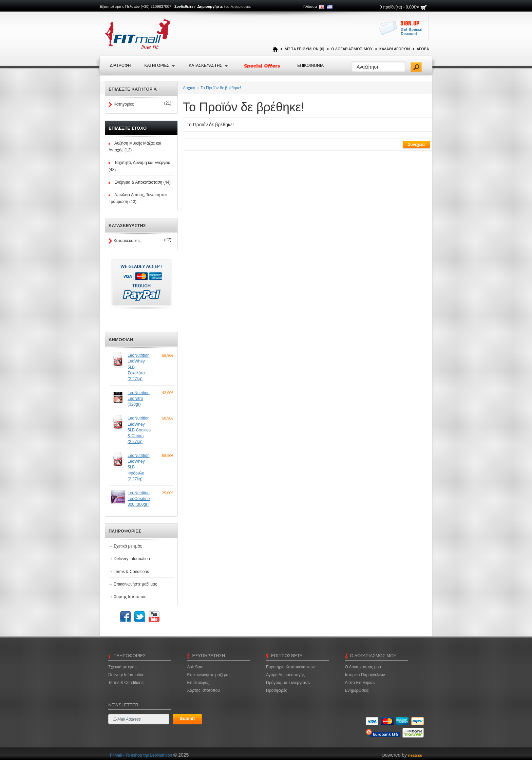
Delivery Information (132, 559)
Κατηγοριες (157, 66)
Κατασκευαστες (128, 241)
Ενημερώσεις (357, 690)
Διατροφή (120, 66)
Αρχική (189, 88)
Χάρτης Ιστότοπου (130, 597)
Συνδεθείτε (184, 6)
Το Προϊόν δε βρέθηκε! (221, 88)
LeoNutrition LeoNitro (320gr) (139, 398)
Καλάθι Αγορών (395, 49)
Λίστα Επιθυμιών (360, 683)
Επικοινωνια (310, 66)
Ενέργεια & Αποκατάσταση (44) (142, 182)
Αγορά (423, 49)
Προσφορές (277, 690)
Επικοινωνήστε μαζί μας (135, 584)
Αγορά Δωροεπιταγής (285, 675)
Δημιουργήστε (210, 6)
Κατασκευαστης (205, 66)
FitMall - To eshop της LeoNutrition (141, 755)
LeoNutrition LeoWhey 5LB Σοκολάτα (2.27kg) (139, 367)
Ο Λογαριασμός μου (352, 49)
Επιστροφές (198, 683)
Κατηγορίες (124, 104)
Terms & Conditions (131, 572)
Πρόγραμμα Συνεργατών (288, 683)
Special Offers (263, 66)
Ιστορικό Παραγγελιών (365, 675)
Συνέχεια (416, 145)
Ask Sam (195, 667)
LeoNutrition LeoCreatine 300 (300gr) (139, 499)
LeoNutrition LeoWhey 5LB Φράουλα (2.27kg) (139, 467)
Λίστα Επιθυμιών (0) (305, 49)
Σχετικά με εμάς (128, 546)
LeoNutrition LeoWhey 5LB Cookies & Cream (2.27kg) (139, 430)
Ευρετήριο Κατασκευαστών (290, 667)
